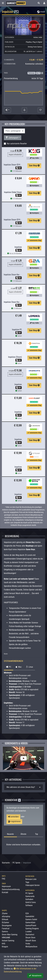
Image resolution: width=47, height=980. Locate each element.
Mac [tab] (18, 667)
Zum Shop (34, 166)
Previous (7, 758)
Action (36, 37)
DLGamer (6, 922)
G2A (27, 913)
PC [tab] (9, 667)
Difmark (5, 919)
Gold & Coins (31, 902)
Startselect (30, 935)
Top (37, 834)
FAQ (4, 879)
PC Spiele (16, 863)
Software (29, 905)
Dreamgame (7, 925)
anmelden (13, 817)
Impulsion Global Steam (13, 192)
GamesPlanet (31, 925)
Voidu (28, 944)
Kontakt (5, 892)
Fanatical (6, 928)
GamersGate (30, 922)
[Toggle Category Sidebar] (3, 3)
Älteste (23, 834)
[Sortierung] (14, 131)
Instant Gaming (8, 941)
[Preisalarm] (24, 110)
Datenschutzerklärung (11, 889)
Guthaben (29, 899)
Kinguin (5, 947)
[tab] (23, 787)
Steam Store (30, 938)
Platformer (32, 73)
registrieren (14, 821)
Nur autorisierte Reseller (17, 144)
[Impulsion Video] (23, 758)
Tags (27, 882)
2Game (5, 913)
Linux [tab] (29, 667)
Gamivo (5, 932)
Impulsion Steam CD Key (13, 165)
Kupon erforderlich (15, 155)
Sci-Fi (38, 73)
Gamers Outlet (31, 919)
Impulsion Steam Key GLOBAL (15, 274)
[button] (39, 3)
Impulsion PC (17, 329)
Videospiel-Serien (33, 885)
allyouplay (6, 916)
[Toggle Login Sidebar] (44, 3)
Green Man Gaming (10, 935)
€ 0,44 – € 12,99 (36, 60)
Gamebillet (30, 916)
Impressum (6, 886)
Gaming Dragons (32, 928)
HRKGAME (6, 938)
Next (40, 758)
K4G (4, 944)
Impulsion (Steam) (15, 357)
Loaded (28, 932)
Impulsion (18, 247)
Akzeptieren (35, 976)
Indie (40, 37)
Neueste (10, 834)
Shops (4, 910)
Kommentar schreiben (34, 64)
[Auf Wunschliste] (40, 110)
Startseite (6, 863)
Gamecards (30, 896)
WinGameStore (31, 947)
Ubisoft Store (31, 941)
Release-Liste (31, 879)
